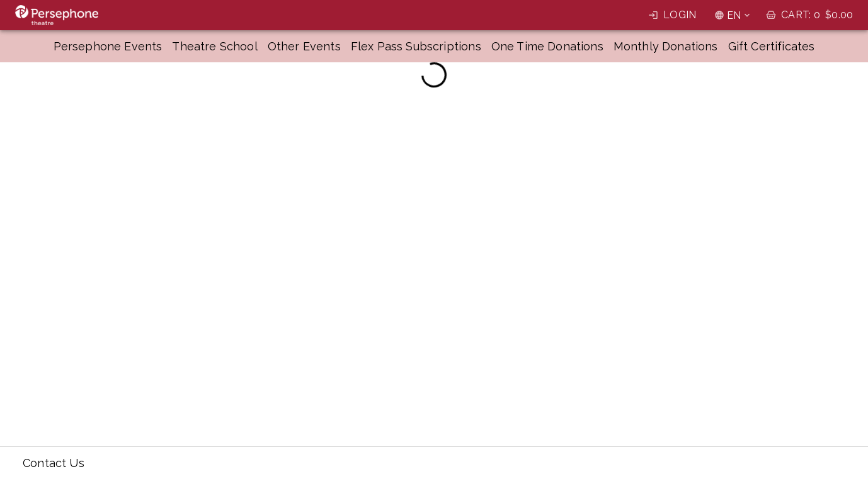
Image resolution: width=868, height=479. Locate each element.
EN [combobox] (734, 15)
